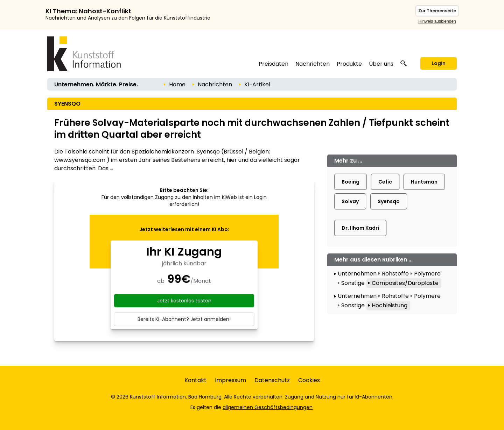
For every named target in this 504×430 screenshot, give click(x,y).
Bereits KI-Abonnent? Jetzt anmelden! (184, 319)
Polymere (427, 274)
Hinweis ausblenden (437, 21)
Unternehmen (357, 274)
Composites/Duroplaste (405, 283)
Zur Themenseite (437, 11)
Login (439, 63)
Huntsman (424, 182)
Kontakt (195, 380)
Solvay (350, 201)
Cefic (385, 182)
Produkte (349, 64)
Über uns (381, 64)
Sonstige (353, 283)
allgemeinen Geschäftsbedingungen (268, 407)
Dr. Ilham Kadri (360, 228)
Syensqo (389, 201)
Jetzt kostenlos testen (184, 301)
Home (177, 84)
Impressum (230, 380)
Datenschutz (272, 380)
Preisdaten (274, 64)
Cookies (309, 380)
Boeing (351, 182)
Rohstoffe (395, 274)
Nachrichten (313, 64)
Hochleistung (390, 305)
